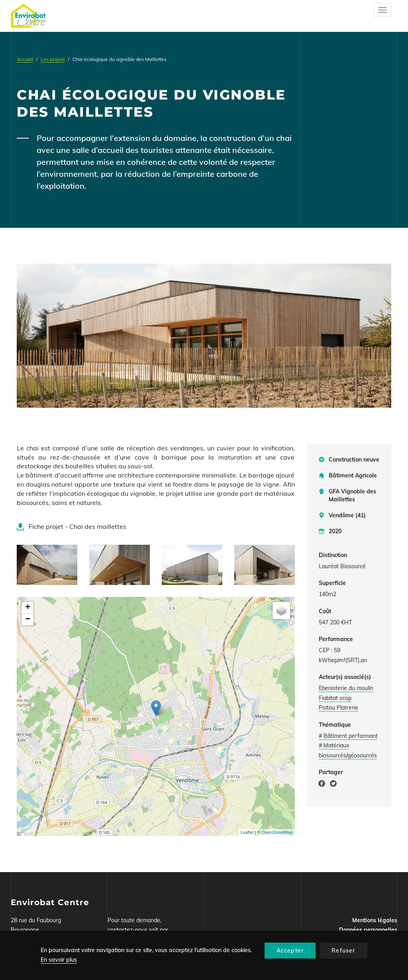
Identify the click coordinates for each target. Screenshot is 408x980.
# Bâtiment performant (348, 736)
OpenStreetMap (277, 832)
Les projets (53, 59)
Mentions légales (375, 920)
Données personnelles (368, 930)
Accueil (25, 59)
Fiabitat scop (335, 698)
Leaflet (247, 832)
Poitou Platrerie (338, 708)
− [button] (28, 620)
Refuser (343, 951)
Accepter (290, 951)
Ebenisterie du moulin (346, 688)
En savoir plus (59, 960)
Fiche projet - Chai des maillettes (77, 526)
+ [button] (28, 608)
